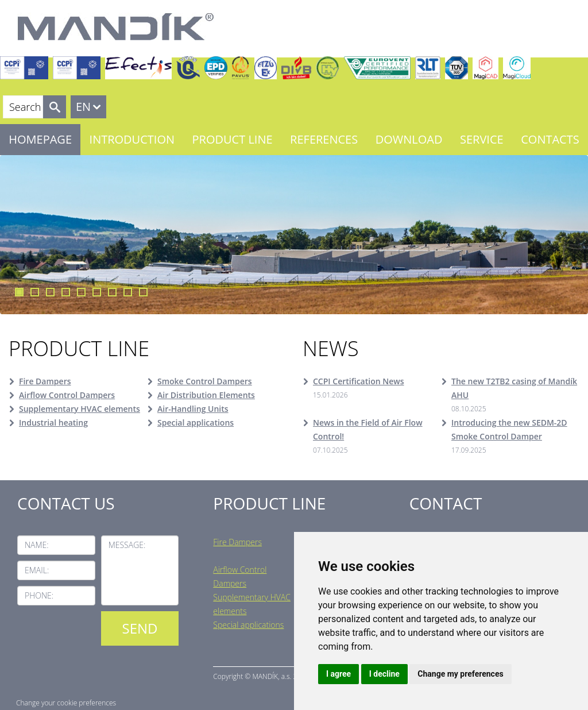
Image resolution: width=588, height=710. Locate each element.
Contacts (550, 139)
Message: (127, 545)
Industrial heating (53, 422)
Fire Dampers (45, 381)
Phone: (39, 595)
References (324, 139)
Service (482, 139)
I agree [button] (339, 674)
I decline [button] (384, 674)
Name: (37, 545)
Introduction (132, 139)
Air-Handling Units (193, 409)
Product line (233, 139)
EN (83, 107)
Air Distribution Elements (206, 395)
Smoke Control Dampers (205, 381)
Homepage (40, 139)
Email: (37, 570)
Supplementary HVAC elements (80, 409)
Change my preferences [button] (460, 674)
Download (409, 139)
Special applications (196, 422)
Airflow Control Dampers (67, 395)
